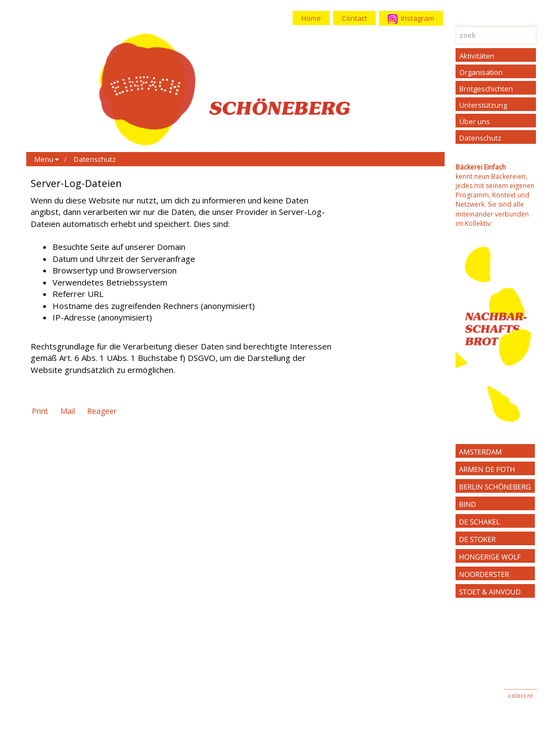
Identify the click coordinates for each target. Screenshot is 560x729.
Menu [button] (47, 159)
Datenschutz (95, 159)
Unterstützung (483, 105)
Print (40, 411)
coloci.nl (520, 695)
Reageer (102, 411)
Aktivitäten (477, 56)
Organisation (481, 72)
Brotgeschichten (486, 89)
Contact (354, 18)
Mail (68, 411)
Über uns (475, 121)
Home (311, 18)
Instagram (411, 19)
